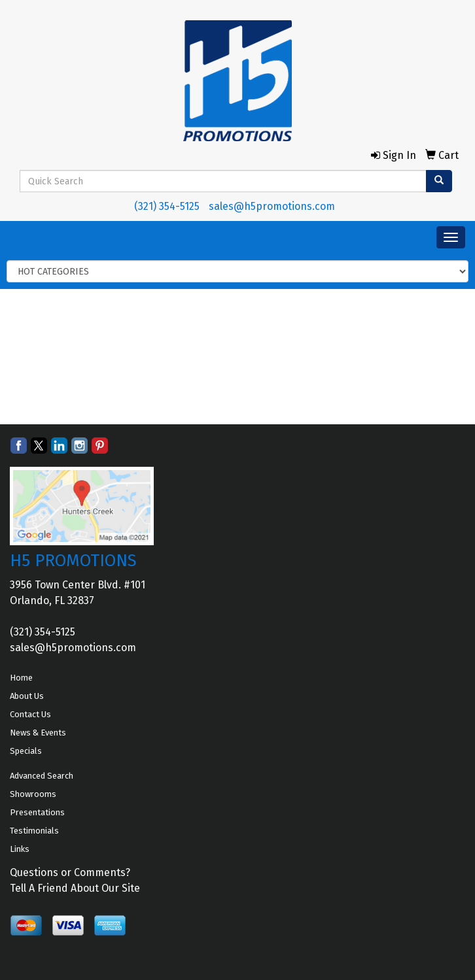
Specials (26, 751)
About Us (27, 696)
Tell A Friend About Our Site (75, 888)
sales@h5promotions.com (272, 206)
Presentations (37, 812)
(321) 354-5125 (167, 206)
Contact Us (30, 714)
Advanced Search (42, 776)
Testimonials (34, 831)
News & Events (38, 733)
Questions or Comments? (70, 872)
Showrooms (33, 794)
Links (20, 849)
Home (21, 678)
